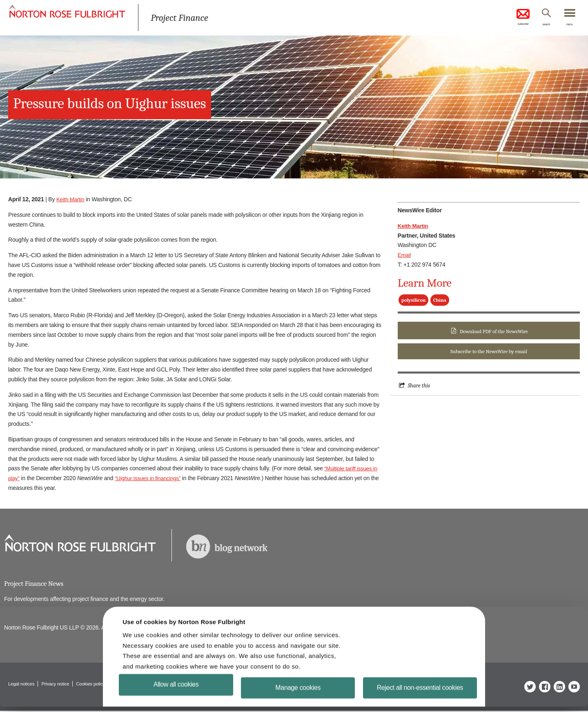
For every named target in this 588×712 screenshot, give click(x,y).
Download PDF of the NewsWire (494, 331)
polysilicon (413, 300)
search (539, 26)
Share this (420, 387)
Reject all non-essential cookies (420, 693)
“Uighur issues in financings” (150, 478)
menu (567, 26)
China (440, 300)
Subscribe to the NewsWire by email (489, 352)
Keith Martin (71, 199)
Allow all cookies (176, 689)
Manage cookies (298, 693)
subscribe (510, 18)
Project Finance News (35, 584)
